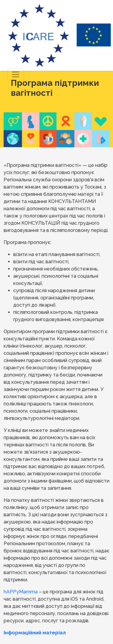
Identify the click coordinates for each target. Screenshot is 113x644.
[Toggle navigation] (16, 74)
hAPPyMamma (21, 592)
